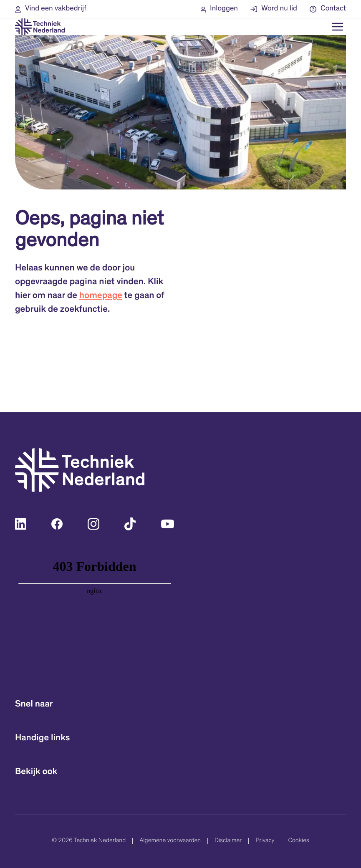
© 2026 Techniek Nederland (89, 841)
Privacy (265, 841)
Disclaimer (228, 841)
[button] (51, 9)
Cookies (298, 841)
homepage (101, 296)
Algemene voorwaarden (170, 841)
